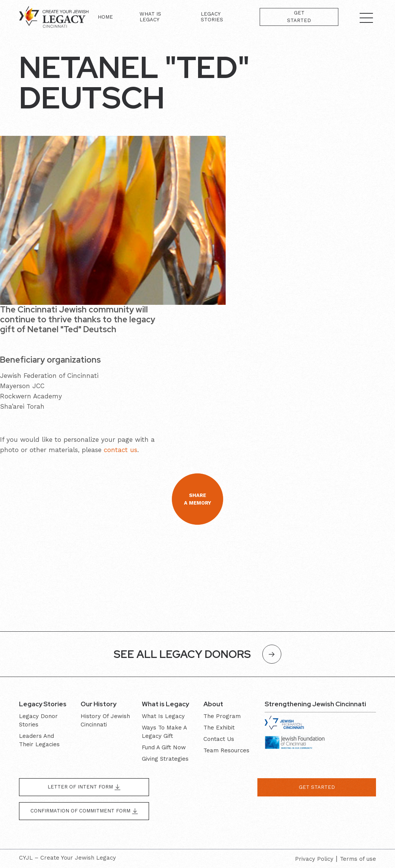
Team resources (226, 750)
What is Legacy (150, 17)
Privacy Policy (314, 859)
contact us (121, 450)
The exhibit (219, 728)
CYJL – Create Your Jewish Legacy (67, 858)
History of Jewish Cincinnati (105, 720)
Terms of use (358, 859)
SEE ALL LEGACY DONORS (197, 654)
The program (222, 716)
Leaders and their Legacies (39, 740)
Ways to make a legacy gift (164, 732)
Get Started (299, 17)
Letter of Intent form (84, 787)
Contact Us (219, 739)
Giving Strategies (165, 759)
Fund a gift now (164, 747)
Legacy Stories (212, 17)
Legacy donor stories (38, 720)
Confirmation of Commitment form (84, 811)
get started (317, 787)
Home (105, 17)
